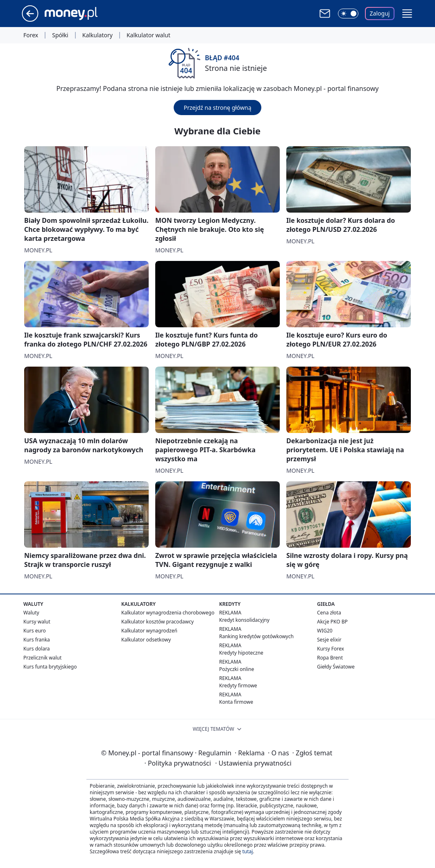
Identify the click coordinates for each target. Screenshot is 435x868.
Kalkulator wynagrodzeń (149, 631)
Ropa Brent (330, 658)
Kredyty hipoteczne (241, 653)
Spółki (60, 35)
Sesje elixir (329, 640)
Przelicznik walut (42, 658)
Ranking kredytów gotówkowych (256, 636)
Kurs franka (37, 640)
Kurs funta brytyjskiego (50, 667)
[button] (407, 14)
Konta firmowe (236, 702)
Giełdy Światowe (336, 667)
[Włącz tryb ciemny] (348, 14)
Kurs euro (35, 631)
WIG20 (325, 631)
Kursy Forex (331, 649)
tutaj (247, 851)
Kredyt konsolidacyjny (244, 620)
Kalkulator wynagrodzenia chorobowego (168, 613)
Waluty (31, 613)
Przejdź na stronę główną (217, 108)
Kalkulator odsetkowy (146, 640)
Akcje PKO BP (332, 622)
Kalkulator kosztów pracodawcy (157, 622)
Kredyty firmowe (238, 686)
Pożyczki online (237, 669)
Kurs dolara (37, 649)
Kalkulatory (97, 35)
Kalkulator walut (148, 35)
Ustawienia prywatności (253, 763)
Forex (31, 35)
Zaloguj (380, 13)
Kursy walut (37, 622)
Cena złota (329, 613)
